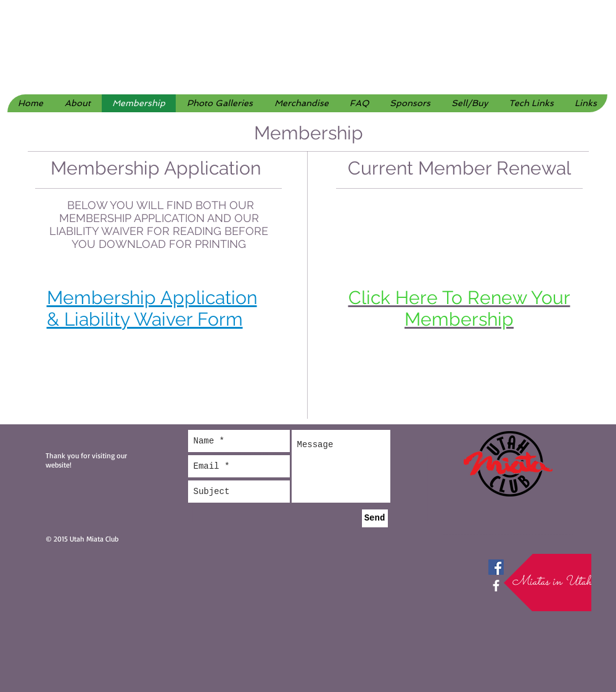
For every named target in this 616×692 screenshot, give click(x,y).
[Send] (375, 518)
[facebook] (496, 586)
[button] (220, 103)
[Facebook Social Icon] (496, 567)
